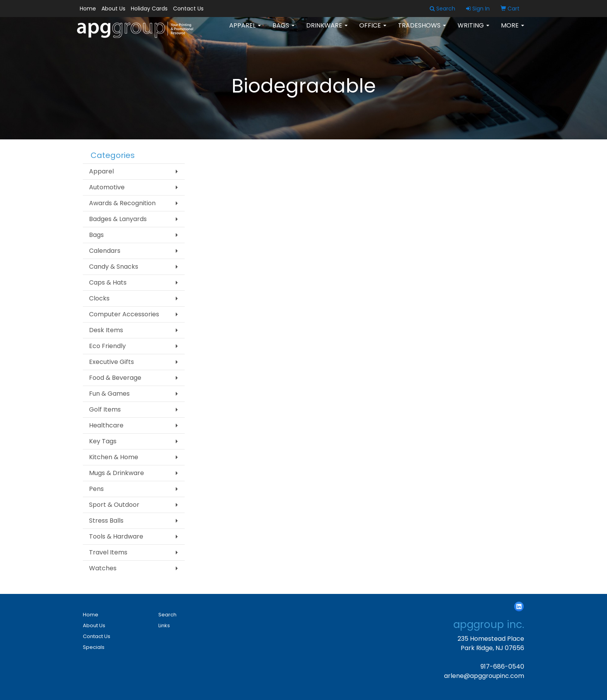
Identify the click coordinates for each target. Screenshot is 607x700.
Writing (473, 31)
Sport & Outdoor (114, 505)
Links (164, 625)
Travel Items (108, 552)
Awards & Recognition (122, 203)
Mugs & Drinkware (117, 473)
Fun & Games (109, 394)
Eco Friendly (107, 346)
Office (373, 31)
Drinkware (327, 31)
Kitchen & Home (114, 457)
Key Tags (103, 441)
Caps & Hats (108, 282)
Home (88, 9)
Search (167, 615)
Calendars (105, 251)
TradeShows (422, 31)
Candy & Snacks (114, 267)
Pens (96, 489)
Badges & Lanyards (118, 219)
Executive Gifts (111, 362)
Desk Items (106, 330)
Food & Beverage (115, 378)
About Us (113, 9)
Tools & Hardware (116, 536)
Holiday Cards (149, 9)
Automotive (107, 187)
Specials (94, 647)
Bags (284, 31)
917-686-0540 (502, 667)
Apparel (245, 31)
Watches (103, 568)
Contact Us (188, 9)
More (513, 31)
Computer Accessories (124, 314)
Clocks (99, 298)
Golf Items (105, 409)
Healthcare (106, 425)
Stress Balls (106, 521)
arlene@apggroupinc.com (484, 676)
